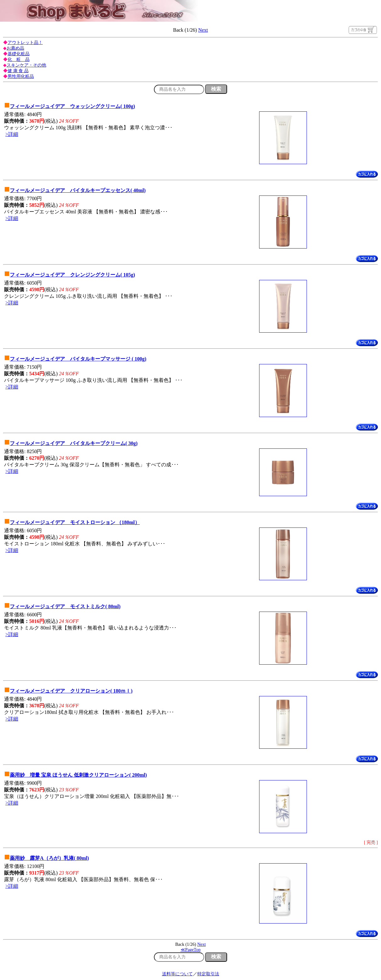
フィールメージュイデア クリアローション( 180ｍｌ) (71, 691)
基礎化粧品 (19, 54)
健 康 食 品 (18, 71)
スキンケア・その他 (26, 65)
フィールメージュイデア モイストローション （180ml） (75, 522)
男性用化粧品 (21, 76)
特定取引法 (208, 974)
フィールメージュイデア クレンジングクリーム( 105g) (72, 275)
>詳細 (12, 134)
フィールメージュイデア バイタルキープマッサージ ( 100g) (78, 359)
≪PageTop (191, 950)
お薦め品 (15, 48)
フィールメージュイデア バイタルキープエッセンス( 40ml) (78, 190)
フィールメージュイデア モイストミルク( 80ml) (65, 606)
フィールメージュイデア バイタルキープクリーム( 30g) (74, 443)
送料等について (177, 974)
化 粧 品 (19, 59)
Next (203, 30)
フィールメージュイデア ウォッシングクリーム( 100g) (72, 106)
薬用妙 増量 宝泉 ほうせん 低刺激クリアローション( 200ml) (78, 775)
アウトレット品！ (25, 43)
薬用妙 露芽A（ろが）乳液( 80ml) (49, 858)
